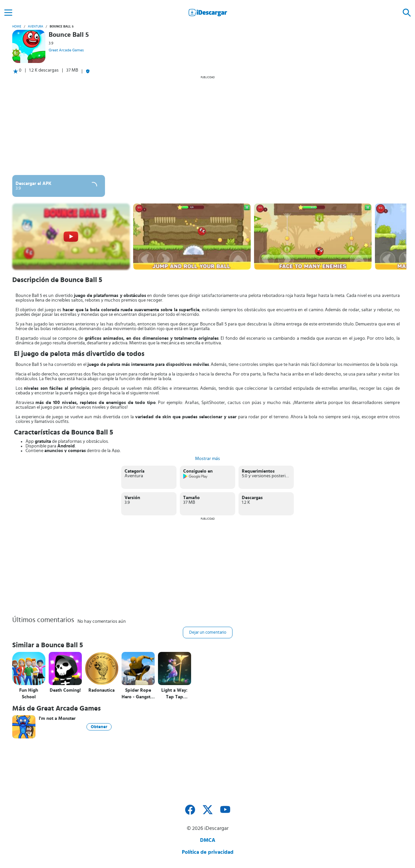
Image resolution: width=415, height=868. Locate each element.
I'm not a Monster (57, 719)
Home (17, 27)
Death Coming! (65, 690)
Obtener (99, 727)
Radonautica (102, 690)
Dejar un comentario (208, 633)
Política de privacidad (208, 852)
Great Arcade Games (66, 50)
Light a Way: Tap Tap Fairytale (174, 694)
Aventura (35, 27)
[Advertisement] (208, 125)
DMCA (208, 840)
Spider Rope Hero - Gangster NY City (138, 694)
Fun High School (29, 694)
